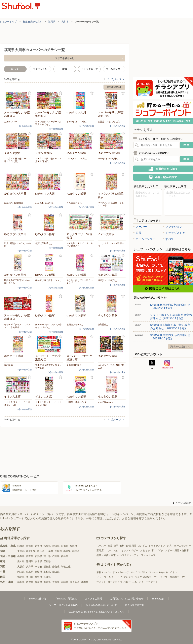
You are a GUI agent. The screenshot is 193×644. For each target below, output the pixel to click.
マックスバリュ (139, 572)
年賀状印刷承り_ (43, 243)
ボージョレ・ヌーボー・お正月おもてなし (48, 123)
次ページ (118, 79)
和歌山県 (66, 567)
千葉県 (50, 551)
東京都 (21, 551)
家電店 (100, 550)
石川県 (56, 556)
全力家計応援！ (74, 365)
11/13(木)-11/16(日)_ (77, 159)
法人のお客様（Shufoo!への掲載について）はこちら (96, 612)
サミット (101, 582)
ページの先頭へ (182, 503)
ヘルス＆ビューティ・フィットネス (136, 555)
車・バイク (157, 550)
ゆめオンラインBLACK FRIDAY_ (111, 366)
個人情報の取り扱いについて (101, 605)
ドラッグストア (89, 69)
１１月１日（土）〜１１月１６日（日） (48, 403)
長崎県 (38, 582)
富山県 (47, 556)
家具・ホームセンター (179, 546)
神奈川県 (31, 551)
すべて (169, 239)
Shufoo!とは (158, 599)
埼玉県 (41, 551)
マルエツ (128, 577)
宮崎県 (65, 582)
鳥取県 (38, 572)
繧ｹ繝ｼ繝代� (114, 87)
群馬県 (76, 551)
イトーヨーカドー (106, 577)
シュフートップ (8, 22)
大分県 (56, 582)
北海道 (21, 546)
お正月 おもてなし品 (109, 122)
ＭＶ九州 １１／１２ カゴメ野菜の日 (80, 245)
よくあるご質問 (94, 599)
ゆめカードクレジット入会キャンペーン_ (48, 326)
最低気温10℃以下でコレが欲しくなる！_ (17, 282)
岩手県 (38, 546)
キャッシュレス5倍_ (76, 122)
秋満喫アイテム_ (75, 324)
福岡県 (52, 22)
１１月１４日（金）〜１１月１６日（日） (17, 160)
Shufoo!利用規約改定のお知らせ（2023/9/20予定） (170, 337)
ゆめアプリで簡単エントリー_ (48, 282)
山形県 (65, 546)
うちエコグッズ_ (75, 203)
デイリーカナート (148, 582)
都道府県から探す (32, 22)
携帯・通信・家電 (106, 555)
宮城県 (47, 546)
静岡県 (30, 561)
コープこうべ (115, 582)
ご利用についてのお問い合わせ (127, 599)
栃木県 (67, 551)
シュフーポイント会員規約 (63, 605)
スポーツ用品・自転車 (177, 550)
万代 (120, 577)
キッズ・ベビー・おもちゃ (135, 550)
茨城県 (58, 551)
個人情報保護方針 (135, 605)
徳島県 (21, 577)
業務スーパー (104, 572)
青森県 (30, 546)
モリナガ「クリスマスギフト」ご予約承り (17, 326)
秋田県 (56, 546)
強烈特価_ (103, 324)
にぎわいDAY (11, 122)
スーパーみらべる (159, 572)
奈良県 (56, 567)
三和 (135, 582)
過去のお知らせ (180, 347)
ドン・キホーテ (121, 572)
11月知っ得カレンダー (77, 402)
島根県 (47, 572)
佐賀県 (30, 582)
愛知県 (21, 561)
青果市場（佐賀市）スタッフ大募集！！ (48, 366)
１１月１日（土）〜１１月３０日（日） (17, 403)
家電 (65, 69)
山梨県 (21, 556)
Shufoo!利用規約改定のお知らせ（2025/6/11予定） (170, 306)
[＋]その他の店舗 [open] (24, 126)
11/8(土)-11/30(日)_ (107, 280)
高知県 (47, 577)
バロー (127, 582)
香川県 (30, 577)
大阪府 (21, 567)
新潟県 (38, 556)
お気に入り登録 (29, 93)
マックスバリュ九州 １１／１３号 (111, 204)
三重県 (47, 561)
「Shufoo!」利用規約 (66, 599)
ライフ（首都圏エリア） (173, 577)
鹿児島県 (75, 582)
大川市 (65, 22)
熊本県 (47, 582)
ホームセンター (114, 69)
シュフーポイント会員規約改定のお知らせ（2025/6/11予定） (171, 317)
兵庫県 (30, 567)
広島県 (30, 572)
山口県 (56, 572)
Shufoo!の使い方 (37, 599)
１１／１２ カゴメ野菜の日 (111, 245)
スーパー (140, 227)
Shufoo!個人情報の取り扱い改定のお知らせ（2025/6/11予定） (170, 326)
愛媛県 (38, 577)
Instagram (167, 364)
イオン (173, 572)
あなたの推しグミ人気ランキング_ (80, 282)
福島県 (73, 546)
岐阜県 (38, 561)
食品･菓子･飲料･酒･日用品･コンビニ (127, 546)
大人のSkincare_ (106, 402)
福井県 (65, 556)
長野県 (30, 556)
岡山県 (21, 572)
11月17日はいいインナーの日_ (17, 245)
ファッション (40, 69)
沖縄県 (85, 582)
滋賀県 (47, 567)
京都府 (38, 567)
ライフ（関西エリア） (147, 577)
